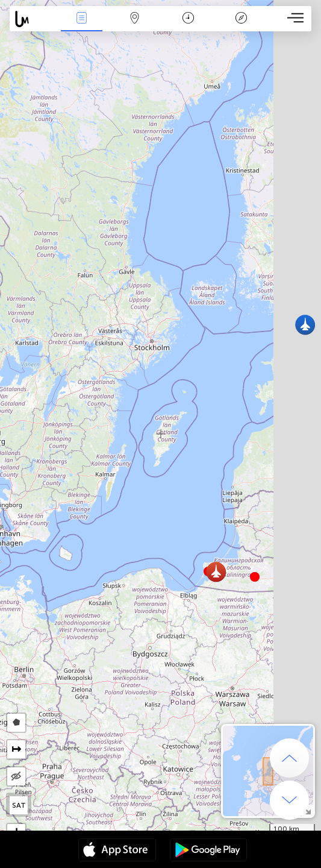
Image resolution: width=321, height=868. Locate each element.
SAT (19, 805)
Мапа (135, 19)
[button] (255, 577)
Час (188, 19)
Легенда (242, 19)
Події (81, 19)
